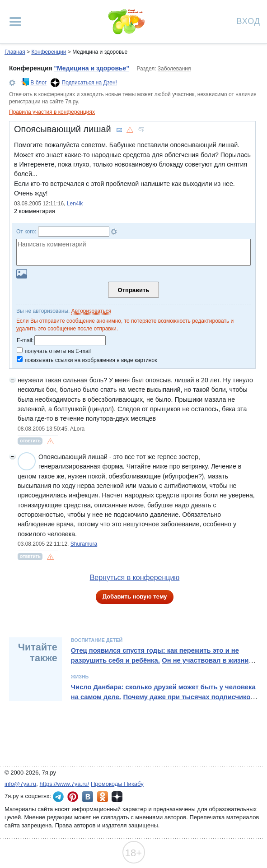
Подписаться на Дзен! (89, 83)
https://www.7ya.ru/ (65, 784)
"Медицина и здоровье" (91, 68)
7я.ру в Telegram (58, 797)
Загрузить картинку (22, 274)
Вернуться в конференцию (135, 578)
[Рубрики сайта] (15, 22)
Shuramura (84, 544)
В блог (38, 83)
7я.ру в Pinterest (73, 797)
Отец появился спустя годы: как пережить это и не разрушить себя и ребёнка (155, 655)
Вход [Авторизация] (248, 21)
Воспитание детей (97, 640)
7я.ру (117, 797)
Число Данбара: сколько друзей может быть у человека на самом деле (163, 692)
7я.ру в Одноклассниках (103, 797)
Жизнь (80, 677)
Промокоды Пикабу (117, 784)
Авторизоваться (91, 311)
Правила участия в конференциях (52, 112)
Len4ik (75, 204)
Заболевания (174, 69)
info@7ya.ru (20, 784)
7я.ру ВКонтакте (88, 797)
